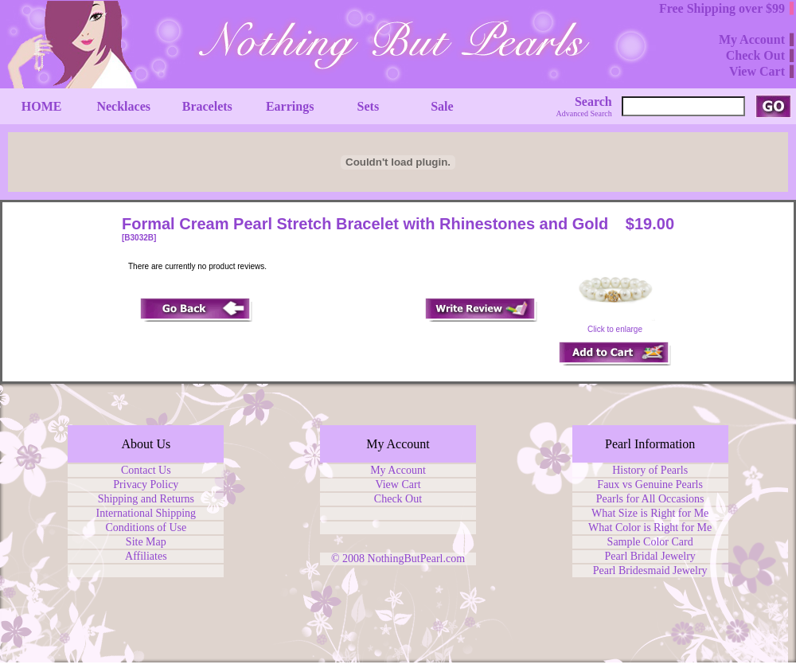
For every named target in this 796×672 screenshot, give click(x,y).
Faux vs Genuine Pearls (650, 484)
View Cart (398, 484)
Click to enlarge (615, 326)
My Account (398, 470)
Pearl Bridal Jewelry (650, 556)
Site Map (146, 542)
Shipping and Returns (146, 499)
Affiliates (146, 556)
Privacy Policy (146, 484)
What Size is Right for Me (650, 513)
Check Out (398, 499)
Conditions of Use (146, 527)
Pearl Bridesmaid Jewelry (650, 570)
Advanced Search (584, 113)
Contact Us (146, 470)
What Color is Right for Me (650, 527)
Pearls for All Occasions (650, 499)
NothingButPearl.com (417, 559)
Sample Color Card (650, 542)
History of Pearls (650, 470)
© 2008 (349, 559)
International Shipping (146, 513)
